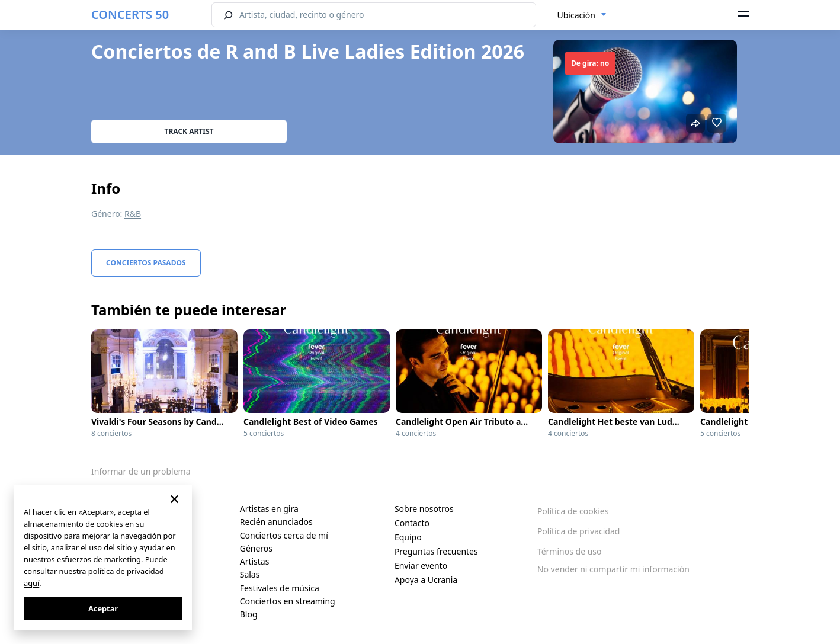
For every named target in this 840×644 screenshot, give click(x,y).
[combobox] (582, 15)
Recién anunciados (276, 522)
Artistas (255, 561)
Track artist (189, 131)
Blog (249, 614)
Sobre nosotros (424, 509)
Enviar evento (421, 565)
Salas (250, 574)
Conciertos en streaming (288, 601)
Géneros (256, 548)
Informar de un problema (141, 471)
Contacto (412, 523)
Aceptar (103, 608)
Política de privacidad (579, 531)
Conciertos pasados (146, 263)
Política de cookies (573, 511)
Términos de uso (570, 551)
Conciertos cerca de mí (284, 535)
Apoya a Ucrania (426, 580)
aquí (31, 583)
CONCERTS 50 (130, 15)
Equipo (408, 537)
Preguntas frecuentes (436, 551)
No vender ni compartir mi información (613, 569)
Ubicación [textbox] (576, 15)
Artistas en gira (269, 509)
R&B (133, 214)
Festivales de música (280, 588)
